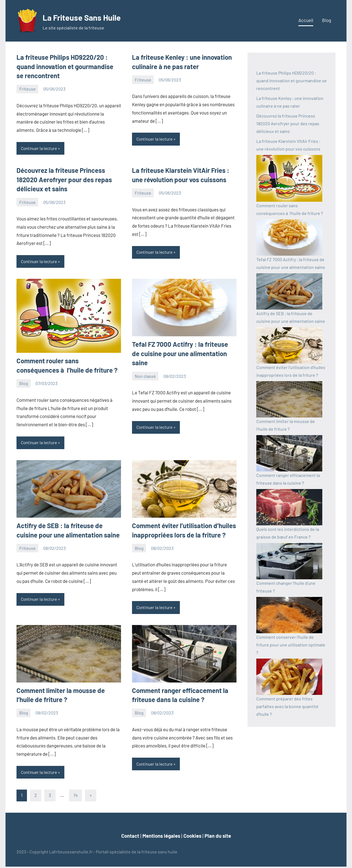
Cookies (192, 837)
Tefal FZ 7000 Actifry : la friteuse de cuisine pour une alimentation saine (180, 354)
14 (75, 797)
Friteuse (28, 89)
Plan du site (218, 837)
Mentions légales (161, 837)
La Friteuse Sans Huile (91, 17)
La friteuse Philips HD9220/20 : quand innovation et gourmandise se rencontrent (65, 66)
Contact (130, 837)
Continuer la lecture (40, 148)
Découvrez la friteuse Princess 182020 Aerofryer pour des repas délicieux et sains (64, 180)
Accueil (306, 20)
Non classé (145, 377)
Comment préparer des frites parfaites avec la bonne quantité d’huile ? (287, 706)
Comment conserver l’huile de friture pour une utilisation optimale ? (291, 645)
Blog (327, 20)
